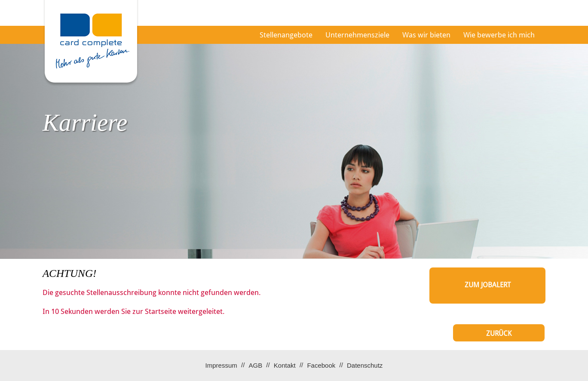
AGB (255, 365)
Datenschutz (365, 365)
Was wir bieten (426, 35)
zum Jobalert (488, 285)
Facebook (321, 365)
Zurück (499, 333)
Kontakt (285, 365)
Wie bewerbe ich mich (499, 35)
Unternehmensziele (357, 35)
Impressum (221, 365)
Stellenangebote (286, 35)
